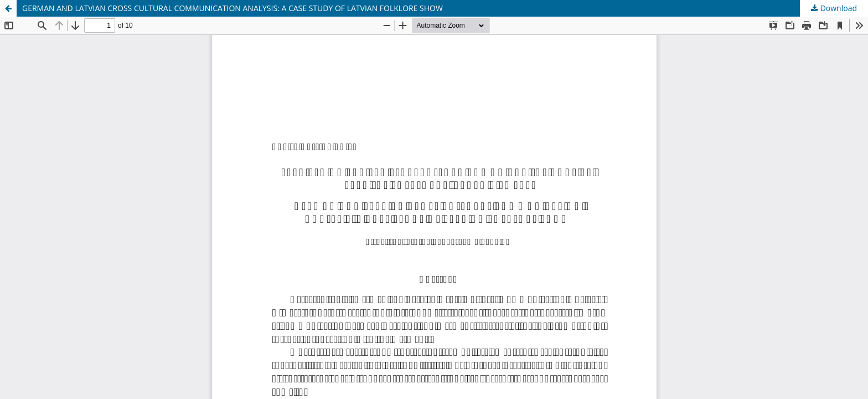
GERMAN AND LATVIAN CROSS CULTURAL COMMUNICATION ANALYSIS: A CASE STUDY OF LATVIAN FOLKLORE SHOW (232, 8)
